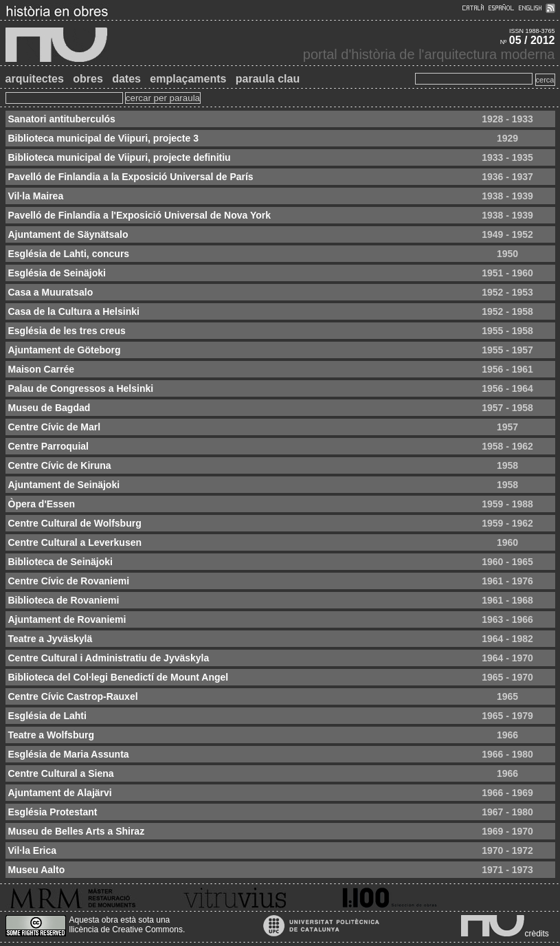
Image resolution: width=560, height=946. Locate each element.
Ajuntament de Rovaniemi (67, 619)
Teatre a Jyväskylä (51, 639)
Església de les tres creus (67, 331)
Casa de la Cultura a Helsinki (74, 311)
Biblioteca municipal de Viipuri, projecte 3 (103, 138)
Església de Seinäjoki (57, 273)
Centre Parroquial (48, 446)
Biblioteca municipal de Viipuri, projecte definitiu (120, 157)
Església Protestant (53, 812)
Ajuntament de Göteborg (65, 350)
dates (126, 79)
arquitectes (35, 79)
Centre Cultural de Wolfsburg (75, 523)
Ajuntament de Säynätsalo (68, 234)
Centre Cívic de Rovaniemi (69, 581)
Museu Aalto (37, 870)
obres (88, 79)
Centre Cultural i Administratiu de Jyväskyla (109, 658)
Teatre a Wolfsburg (52, 735)
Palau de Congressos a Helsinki (81, 388)
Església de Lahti (47, 716)
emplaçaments (188, 79)
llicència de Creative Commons (126, 929)
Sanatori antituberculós (62, 119)
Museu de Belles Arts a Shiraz (77, 831)
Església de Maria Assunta (69, 754)
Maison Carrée (41, 369)
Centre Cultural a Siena (61, 773)
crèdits (537, 934)
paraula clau (268, 79)
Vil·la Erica (33, 850)
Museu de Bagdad (49, 408)
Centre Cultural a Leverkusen (75, 542)
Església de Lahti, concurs (69, 254)
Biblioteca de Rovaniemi (64, 600)
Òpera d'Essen (42, 504)
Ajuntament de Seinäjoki (64, 485)
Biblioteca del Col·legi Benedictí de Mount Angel (119, 677)
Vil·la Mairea (36, 196)
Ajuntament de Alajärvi (60, 793)
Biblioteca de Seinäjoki (61, 562)
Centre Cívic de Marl (55, 427)
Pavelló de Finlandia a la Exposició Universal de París (131, 177)
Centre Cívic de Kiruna (60, 465)
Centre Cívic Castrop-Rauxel (73, 696)
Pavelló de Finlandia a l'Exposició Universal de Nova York (140, 215)
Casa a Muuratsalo (51, 292)
